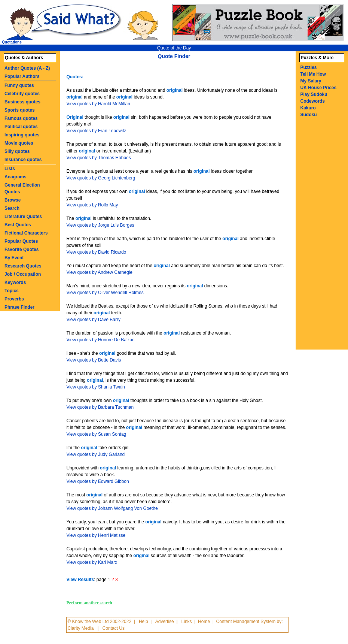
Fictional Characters (26, 233)
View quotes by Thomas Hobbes (98, 158)
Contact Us (114, 628)
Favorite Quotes (22, 250)
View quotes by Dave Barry (93, 320)
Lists (10, 169)
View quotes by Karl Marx (92, 562)
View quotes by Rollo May (92, 205)
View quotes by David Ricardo (96, 252)
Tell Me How (313, 74)
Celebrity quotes (22, 94)
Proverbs (14, 299)
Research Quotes (23, 266)
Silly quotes (17, 151)
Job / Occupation (23, 274)
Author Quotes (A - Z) (27, 68)
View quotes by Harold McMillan (98, 104)
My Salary (311, 81)
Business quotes (22, 102)
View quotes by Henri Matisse (96, 535)
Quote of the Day (174, 48)
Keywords (15, 282)
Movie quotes (19, 143)
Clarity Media (80, 628)
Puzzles (308, 67)
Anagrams (16, 177)
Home (204, 622)
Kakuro (308, 108)
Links (187, 622)
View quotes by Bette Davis (94, 360)
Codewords (312, 101)
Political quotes (21, 127)
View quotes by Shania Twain (95, 387)
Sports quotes (20, 110)
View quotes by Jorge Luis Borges (100, 225)
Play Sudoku (314, 94)
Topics (12, 291)
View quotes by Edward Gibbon (97, 481)
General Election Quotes (22, 188)
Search (12, 208)
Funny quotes (19, 85)
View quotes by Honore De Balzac (100, 340)
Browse (13, 200)
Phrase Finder (19, 307)
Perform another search (89, 603)
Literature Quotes (23, 217)
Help (144, 622)
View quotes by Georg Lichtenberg (101, 178)
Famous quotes (21, 118)
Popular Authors (22, 76)
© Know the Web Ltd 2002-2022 (99, 622)
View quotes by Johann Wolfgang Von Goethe (112, 508)
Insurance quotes (23, 160)
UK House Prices (318, 88)
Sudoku (308, 115)
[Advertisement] (323, 237)
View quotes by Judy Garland (95, 454)
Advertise (165, 622)
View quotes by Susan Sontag (96, 434)
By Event (14, 258)
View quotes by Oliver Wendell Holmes (105, 293)
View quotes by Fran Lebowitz (96, 131)
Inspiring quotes (22, 135)
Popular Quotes (21, 241)
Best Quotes (18, 225)
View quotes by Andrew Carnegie (99, 272)
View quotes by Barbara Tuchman (100, 407)
